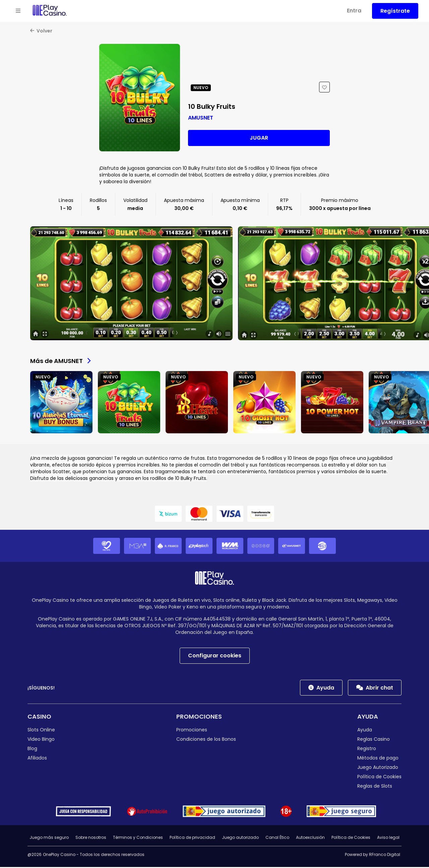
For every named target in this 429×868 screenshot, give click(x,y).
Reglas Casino (374, 740)
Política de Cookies (379, 778)
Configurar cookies (215, 656)
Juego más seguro (49, 838)
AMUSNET (201, 118)
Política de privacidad (192, 838)
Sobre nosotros (91, 838)
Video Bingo (41, 740)
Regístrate (395, 11)
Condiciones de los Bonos (206, 740)
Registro (367, 749)
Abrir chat (375, 688)
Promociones (199, 717)
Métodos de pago (378, 759)
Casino (39, 717)
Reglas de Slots (375, 787)
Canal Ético (277, 838)
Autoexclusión (310, 838)
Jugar (259, 138)
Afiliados (37, 759)
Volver (41, 31)
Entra (354, 11)
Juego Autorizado (378, 768)
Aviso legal (388, 838)
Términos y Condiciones (138, 838)
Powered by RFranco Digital (373, 855)
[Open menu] (18, 11)
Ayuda (321, 688)
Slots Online (41, 730)
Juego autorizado (240, 838)
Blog (32, 749)
